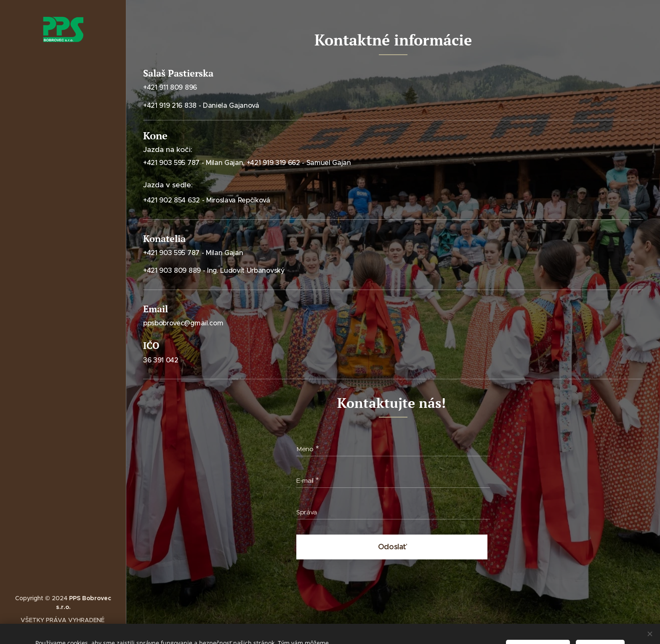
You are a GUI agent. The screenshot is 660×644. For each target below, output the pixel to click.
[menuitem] (63, 293)
